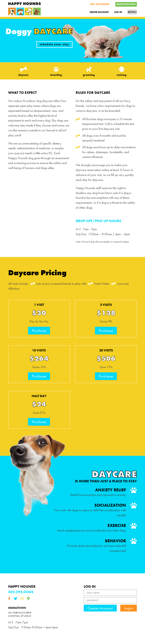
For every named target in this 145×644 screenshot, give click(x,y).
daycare (23, 71)
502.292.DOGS (100, 4)
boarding (56, 71)
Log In (118, 12)
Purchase (39, 331)
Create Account (99, 12)
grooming (89, 71)
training (122, 71)
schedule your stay (54, 44)
